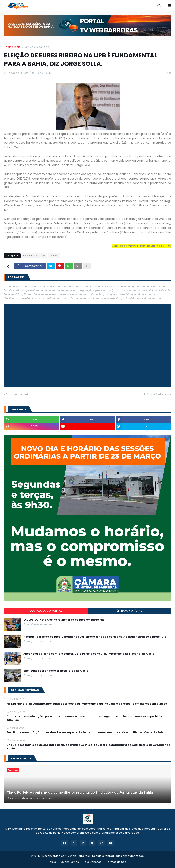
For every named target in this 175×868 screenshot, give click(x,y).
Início (52, 862)
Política (54, 256)
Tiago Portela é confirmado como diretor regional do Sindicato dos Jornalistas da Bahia (80, 793)
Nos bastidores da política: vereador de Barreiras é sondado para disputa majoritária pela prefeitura (95, 637)
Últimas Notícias (129, 611)
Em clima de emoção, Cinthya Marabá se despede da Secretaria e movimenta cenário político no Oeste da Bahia (86, 732)
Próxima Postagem (157, 394)
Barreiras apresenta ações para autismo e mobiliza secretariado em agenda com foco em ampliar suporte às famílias (84, 718)
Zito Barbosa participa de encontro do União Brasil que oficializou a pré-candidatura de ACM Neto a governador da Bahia (89, 747)
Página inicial (13, 47)
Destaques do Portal (46, 611)
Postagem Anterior (18, 394)
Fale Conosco (93, 862)
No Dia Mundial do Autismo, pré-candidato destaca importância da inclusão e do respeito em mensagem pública (87, 704)
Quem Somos (70, 862)
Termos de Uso (116, 862)
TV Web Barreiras (77, 856)
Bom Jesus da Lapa (36, 47)
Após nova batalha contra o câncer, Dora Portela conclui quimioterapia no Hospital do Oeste (89, 654)
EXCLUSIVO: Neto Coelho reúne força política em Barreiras (64, 620)
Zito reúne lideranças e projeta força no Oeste (56, 671)
